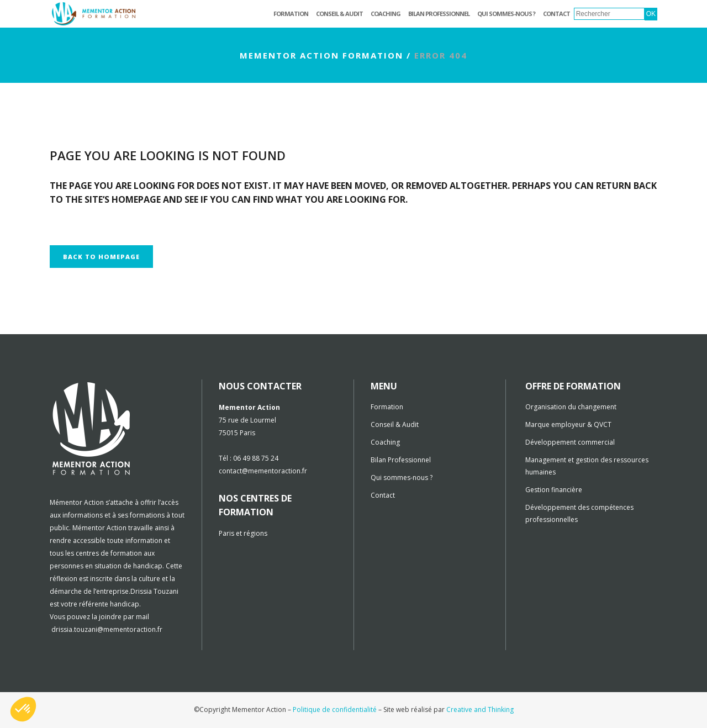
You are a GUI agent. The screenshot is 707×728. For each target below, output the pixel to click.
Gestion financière (554, 490)
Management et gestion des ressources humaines (587, 466)
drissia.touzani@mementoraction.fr (107, 629)
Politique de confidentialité (335, 709)
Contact (383, 495)
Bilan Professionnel (401, 460)
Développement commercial (570, 442)
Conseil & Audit (395, 424)
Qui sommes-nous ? (402, 478)
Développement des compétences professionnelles (579, 513)
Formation (387, 407)
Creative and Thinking (480, 709)
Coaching (385, 442)
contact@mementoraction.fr (263, 471)
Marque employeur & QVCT (568, 424)
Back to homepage (101, 257)
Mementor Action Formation (321, 55)
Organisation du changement (571, 407)
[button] (23, 709)
